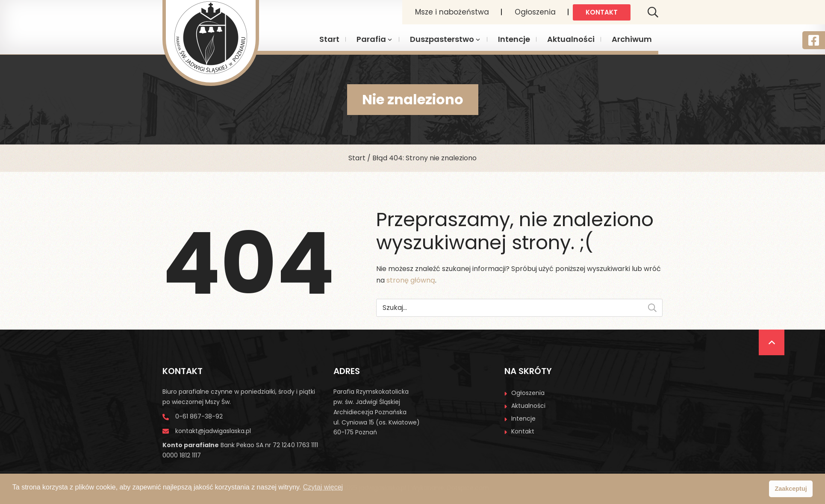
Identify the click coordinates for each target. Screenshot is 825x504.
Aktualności (571, 39)
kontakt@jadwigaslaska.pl (213, 431)
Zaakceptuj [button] (791, 489)
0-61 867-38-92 (199, 416)
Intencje (514, 39)
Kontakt (602, 12)
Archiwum (632, 39)
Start (329, 39)
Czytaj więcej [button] (323, 487)
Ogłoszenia (535, 12)
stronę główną (411, 280)
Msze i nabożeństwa (452, 12)
